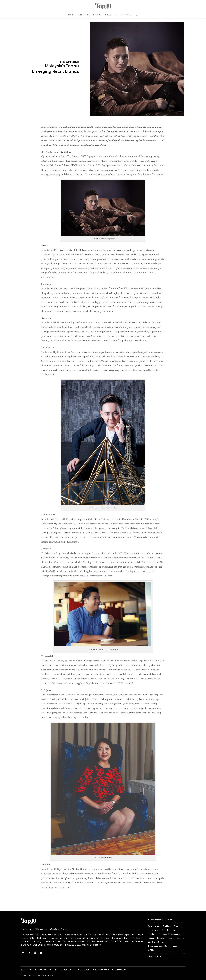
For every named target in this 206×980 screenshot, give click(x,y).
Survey (165, 942)
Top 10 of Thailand (82, 970)
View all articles (155, 957)
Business (171, 930)
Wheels (151, 950)
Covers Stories (154, 926)
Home (71, 15)
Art (163, 930)
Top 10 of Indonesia (101, 970)
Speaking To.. (126, 15)
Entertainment (154, 934)
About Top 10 (26, 970)
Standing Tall (153, 942)
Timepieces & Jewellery (158, 946)
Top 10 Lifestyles (119, 970)
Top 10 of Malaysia (43, 970)
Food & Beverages (165, 938)
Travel (174, 946)
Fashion (151, 938)
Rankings (98, 15)
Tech (172, 942)
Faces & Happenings (171, 934)
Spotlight (180, 938)
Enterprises (111, 15)
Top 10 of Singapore (62, 970)
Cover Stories (83, 15)
